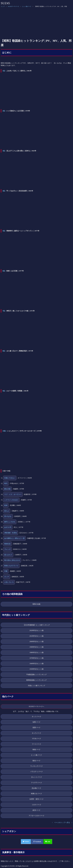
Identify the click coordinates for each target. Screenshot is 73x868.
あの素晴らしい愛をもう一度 (14, 538)
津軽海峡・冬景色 (11, 533)
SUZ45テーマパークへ (37, 706)
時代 (6, 483)
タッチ (7, 577)
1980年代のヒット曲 (36, 652)
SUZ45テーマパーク (13, 6)
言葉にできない (10, 478)
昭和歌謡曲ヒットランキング (36, 680)
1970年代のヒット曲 (36, 658)
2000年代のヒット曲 (36, 641)
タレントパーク (36, 777)
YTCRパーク (36, 739)
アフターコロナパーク (36, 816)
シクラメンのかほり (11, 500)
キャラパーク (36, 733)
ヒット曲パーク (27, 6)
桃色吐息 (7, 544)
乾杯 (6, 505)
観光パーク (36, 761)
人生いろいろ (9, 582)
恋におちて (8, 555)
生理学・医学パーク (36, 799)
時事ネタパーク (36, 794)
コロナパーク (36, 805)
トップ (3, 6)
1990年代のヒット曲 (36, 647)
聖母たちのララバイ (11, 566)
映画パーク (36, 750)
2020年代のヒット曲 (36, 630)
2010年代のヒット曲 (36, 636)
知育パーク (36, 722)
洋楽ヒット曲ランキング (36, 686)
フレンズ (7, 549)
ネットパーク (36, 717)
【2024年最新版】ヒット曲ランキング (36, 625)
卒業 (6, 571)
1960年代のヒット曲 (36, 664)
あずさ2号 (8, 527)
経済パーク (36, 810)
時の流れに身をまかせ (12, 560)
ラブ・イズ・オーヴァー (13, 494)
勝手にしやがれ (10, 522)
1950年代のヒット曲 (36, 669)
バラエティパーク (36, 772)
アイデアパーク (36, 783)
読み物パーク (36, 788)
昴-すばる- (8, 516)
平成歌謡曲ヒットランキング (36, 675)
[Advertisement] (36, 23)
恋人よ (7, 511)
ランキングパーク (36, 766)
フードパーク (36, 744)
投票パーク (36, 727)
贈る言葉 (7, 489)
